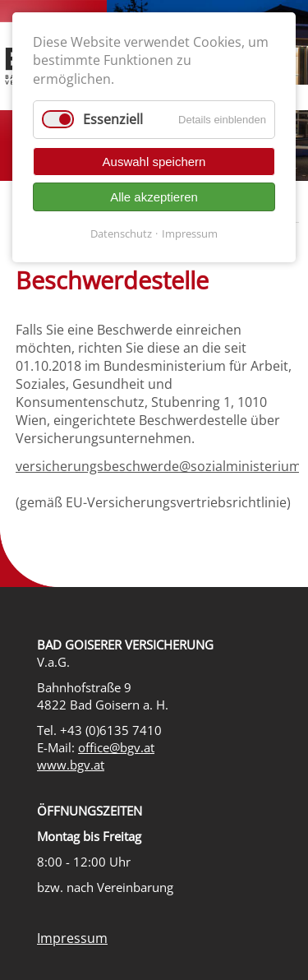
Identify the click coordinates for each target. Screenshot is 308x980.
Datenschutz (121, 233)
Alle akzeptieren (154, 197)
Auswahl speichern (154, 162)
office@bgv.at (116, 748)
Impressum (72, 938)
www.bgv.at (71, 765)
